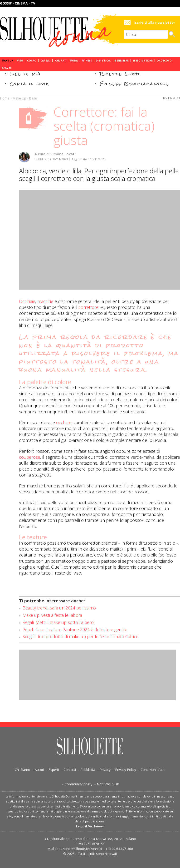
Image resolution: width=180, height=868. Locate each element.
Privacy (105, 770)
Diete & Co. (103, 61)
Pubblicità (88, 770)
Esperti (54, 770)
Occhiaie (27, 301)
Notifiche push (108, 784)
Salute (7, 68)
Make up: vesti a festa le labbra (52, 615)
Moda (74, 61)
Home (5, 98)
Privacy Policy (126, 770)
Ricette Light (120, 74)
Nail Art (60, 61)
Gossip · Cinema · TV (18, 3)
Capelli (45, 61)
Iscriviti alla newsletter (154, 22)
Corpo (32, 61)
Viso (20, 61)
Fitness (87, 61)
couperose (30, 457)
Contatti (70, 770)
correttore (88, 307)
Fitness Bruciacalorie (135, 84)
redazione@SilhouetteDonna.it (79, 849)
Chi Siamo (22, 770)
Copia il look (29, 84)
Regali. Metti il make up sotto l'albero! (58, 622)
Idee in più (25, 74)
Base (33, 98)
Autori (39, 770)
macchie (45, 301)
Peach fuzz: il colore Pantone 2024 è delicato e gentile (75, 629)
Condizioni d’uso (153, 770)
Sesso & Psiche (143, 61)
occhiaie (64, 422)
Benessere (122, 61)
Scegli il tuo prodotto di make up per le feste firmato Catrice (80, 637)
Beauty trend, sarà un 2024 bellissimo (59, 608)
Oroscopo (164, 61)
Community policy (78, 784)
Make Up (7, 61)
